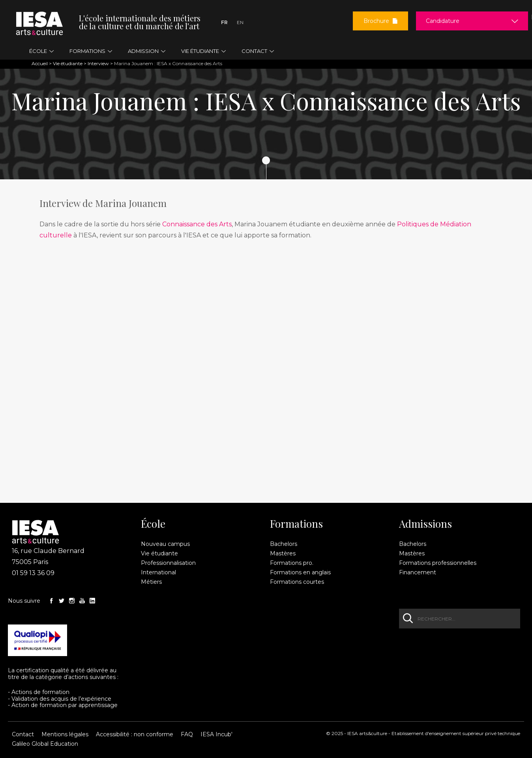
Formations (296, 524)
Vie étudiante (68, 63)
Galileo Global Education (45, 744)
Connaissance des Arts (197, 224)
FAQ (187, 734)
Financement (418, 572)
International (158, 572)
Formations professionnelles (438, 563)
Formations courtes (297, 582)
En (240, 22)
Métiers (151, 582)
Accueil (40, 63)
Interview (98, 63)
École (153, 524)
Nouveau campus (165, 544)
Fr (224, 22)
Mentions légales (65, 734)
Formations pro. (292, 563)
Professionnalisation (168, 563)
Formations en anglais (300, 572)
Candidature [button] (443, 21)
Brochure (380, 21)
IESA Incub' (216, 734)
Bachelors (284, 544)
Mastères (283, 553)
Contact (23, 734)
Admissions (425, 524)
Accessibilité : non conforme (135, 734)
